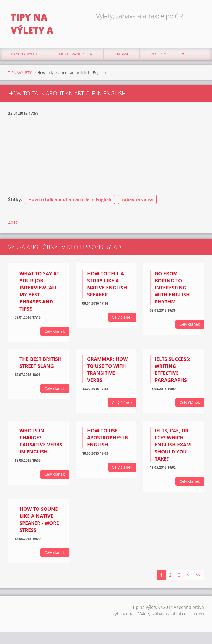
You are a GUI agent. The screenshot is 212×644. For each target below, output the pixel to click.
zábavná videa (137, 199)
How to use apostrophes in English (108, 438)
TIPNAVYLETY (20, 73)
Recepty (158, 54)
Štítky (14, 199)
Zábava (121, 54)
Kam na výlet (24, 54)
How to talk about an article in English (70, 199)
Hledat (198, 16)
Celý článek (54, 331)
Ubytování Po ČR (76, 54)
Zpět (13, 222)
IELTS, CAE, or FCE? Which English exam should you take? (173, 445)
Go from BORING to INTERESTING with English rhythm (172, 288)
